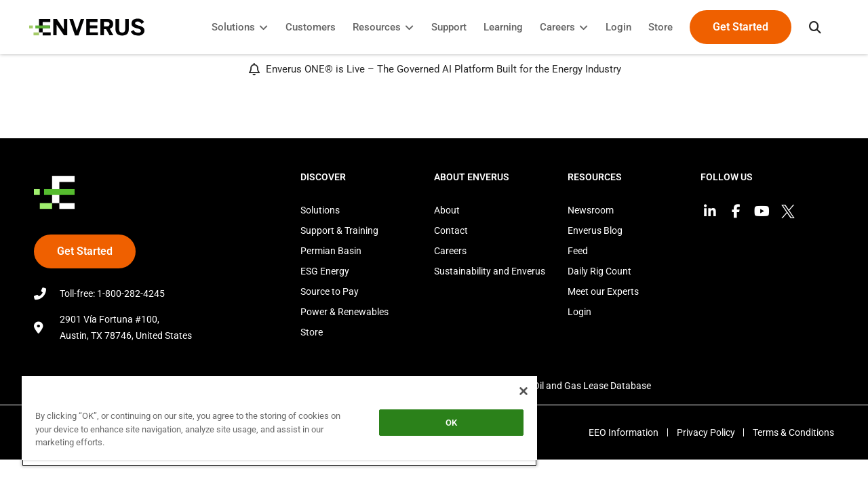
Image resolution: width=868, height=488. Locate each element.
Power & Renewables (344, 312)
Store (312, 332)
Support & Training (339, 230)
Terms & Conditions (793, 432)
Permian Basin (331, 251)
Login (579, 312)
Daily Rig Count (599, 271)
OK (441, 423)
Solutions (320, 210)
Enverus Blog (595, 230)
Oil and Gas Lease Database (592, 386)
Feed (578, 251)
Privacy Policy (703, 432)
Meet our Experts (603, 291)
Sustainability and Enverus (490, 271)
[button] (810, 27)
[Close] (511, 391)
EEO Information (617, 432)
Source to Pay (330, 291)
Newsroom (591, 210)
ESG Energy (325, 271)
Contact (451, 230)
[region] (273, 421)
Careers (450, 251)
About (447, 210)
